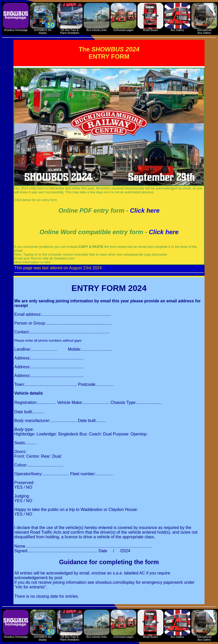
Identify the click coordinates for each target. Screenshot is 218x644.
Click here (145, 210)
